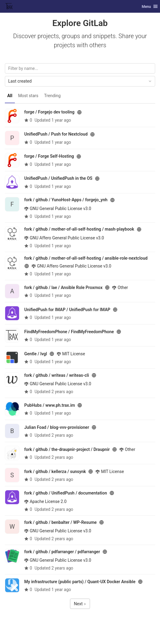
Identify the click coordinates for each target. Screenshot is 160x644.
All (10, 96)
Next (80, 604)
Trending (53, 96)
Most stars (28, 96)
